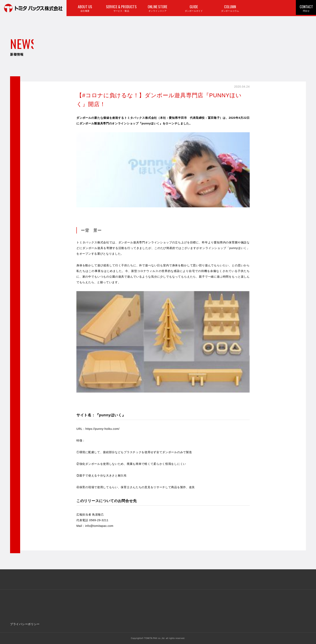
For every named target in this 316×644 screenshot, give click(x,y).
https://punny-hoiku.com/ (102, 429)
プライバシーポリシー (25, 624)
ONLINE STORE (157, 9)
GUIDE (193, 9)
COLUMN (230, 9)
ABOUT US (85, 9)
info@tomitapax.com (99, 526)
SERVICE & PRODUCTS (121, 9)
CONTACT (306, 9)
